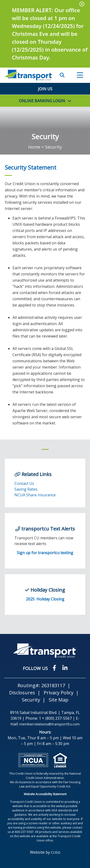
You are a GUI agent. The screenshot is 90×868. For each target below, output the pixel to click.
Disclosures (22, 693)
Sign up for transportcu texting (45, 553)
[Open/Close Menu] (80, 75)
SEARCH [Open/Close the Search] (62, 75)
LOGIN (42, 101)
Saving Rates (26, 489)
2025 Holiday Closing (45, 599)
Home (34, 147)
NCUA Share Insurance (35, 495)
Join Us (45, 89)
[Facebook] (55, 668)
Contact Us (24, 483)
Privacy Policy (59, 693)
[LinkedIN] (65, 668)
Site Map (59, 700)
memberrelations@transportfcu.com (50, 724)
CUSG (56, 852)
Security (31, 700)
